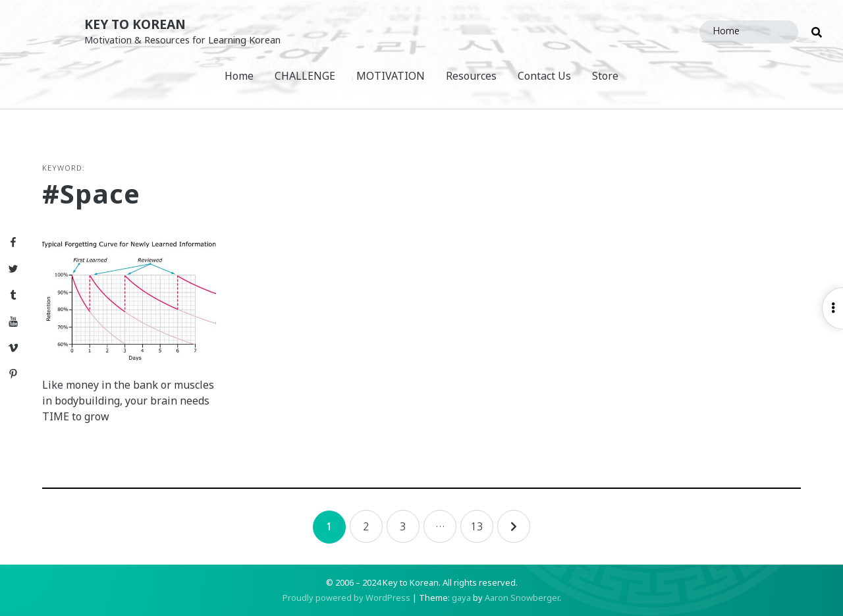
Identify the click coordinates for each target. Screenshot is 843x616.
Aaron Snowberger (522, 598)
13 (477, 526)
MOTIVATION (391, 76)
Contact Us (544, 76)
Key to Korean (135, 24)
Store (605, 76)
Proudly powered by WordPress (346, 598)
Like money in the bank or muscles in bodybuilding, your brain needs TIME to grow (128, 401)
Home (239, 76)
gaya (461, 598)
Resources (471, 76)
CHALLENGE (305, 76)
